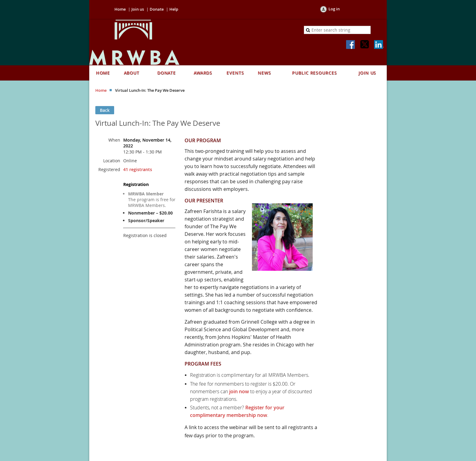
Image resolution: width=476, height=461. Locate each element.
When (114, 140)
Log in (334, 9)
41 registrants (138, 169)
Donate (157, 9)
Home (120, 9)
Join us (138, 9)
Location (112, 161)
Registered (109, 169)
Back (105, 110)
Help (174, 9)
